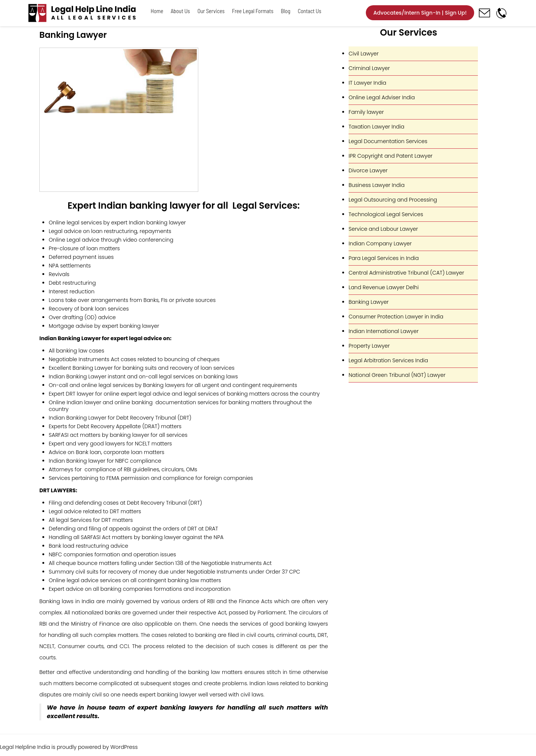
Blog (285, 11)
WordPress (124, 747)
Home (157, 11)
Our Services (211, 11)
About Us (180, 11)
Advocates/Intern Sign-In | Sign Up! (420, 13)
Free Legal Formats (253, 11)
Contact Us (309, 11)
